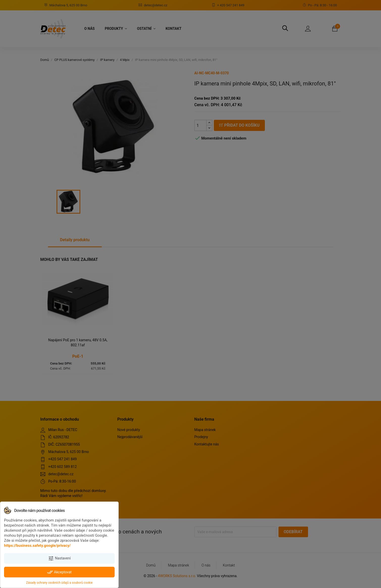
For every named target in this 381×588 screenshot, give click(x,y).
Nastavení (59, 558)
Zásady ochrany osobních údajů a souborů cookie (59, 583)
